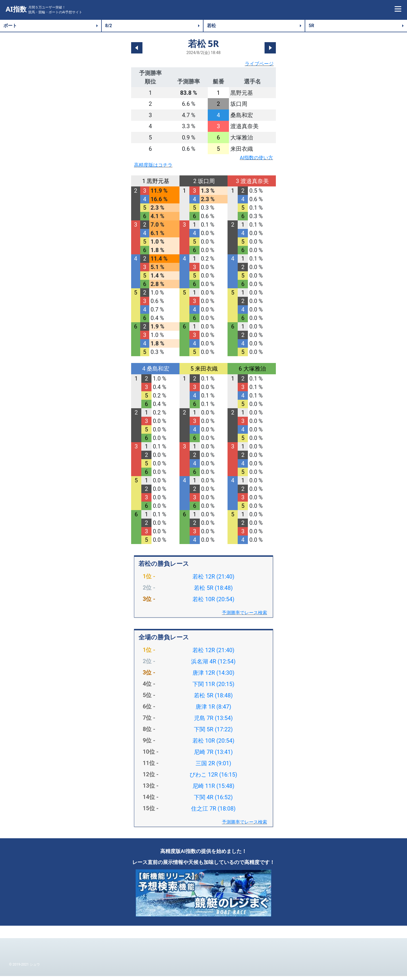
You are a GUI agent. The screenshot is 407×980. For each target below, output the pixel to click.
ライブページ (257, 65)
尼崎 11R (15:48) (213, 790)
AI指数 (16, 9)
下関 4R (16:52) (213, 801)
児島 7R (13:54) (213, 722)
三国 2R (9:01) (213, 767)
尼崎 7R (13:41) (213, 756)
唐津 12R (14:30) (213, 677)
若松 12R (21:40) (213, 581)
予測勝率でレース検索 (244, 617)
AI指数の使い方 (253, 160)
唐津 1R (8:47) (213, 711)
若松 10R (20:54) (213, 603)
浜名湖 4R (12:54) (213, 665)
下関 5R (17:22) (213, 733)
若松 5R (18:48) (213, 592)
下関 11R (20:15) (213, 688)
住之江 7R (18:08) (213, 813)
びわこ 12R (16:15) (213, 779)
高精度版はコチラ (157, 168)
